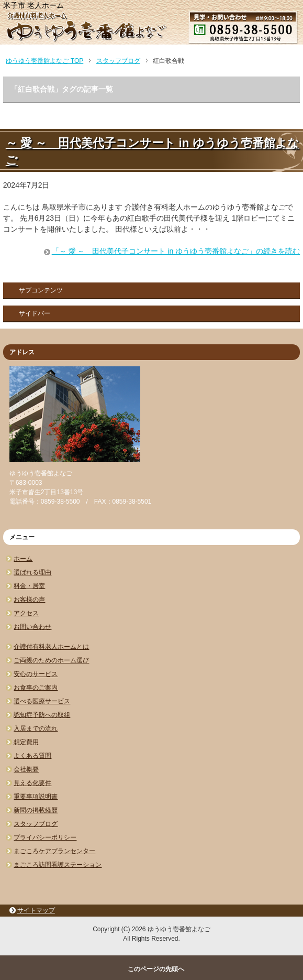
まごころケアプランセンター (54, 851)
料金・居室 (29, 586)
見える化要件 (32, 783)
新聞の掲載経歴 (36, 810)
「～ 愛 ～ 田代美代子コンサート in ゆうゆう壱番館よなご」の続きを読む (176, 251)
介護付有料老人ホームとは (51, 647)
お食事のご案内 (36, 688)
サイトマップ (36, 910)
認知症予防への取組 (42, 715)
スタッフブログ (36, 824)
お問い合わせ (32, 627)
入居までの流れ (36, 728)
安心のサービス (36, 674)
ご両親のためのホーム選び (51, 660)
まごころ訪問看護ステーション (58, 865)
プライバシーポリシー (45, 837)
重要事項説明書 (36, 797)
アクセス (26, 613)
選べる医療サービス (42, 701)
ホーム (23, 559)
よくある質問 (32, 756)
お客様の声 (29, 600)
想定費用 (26, 742)
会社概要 (26, 769)
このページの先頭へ (156, 969)
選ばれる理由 (32, 572)
